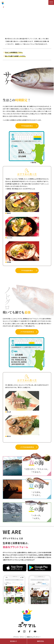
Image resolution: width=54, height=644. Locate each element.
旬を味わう (14, 641)
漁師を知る (41, 641)
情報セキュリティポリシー (34, 637)
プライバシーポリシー (19, 637)
